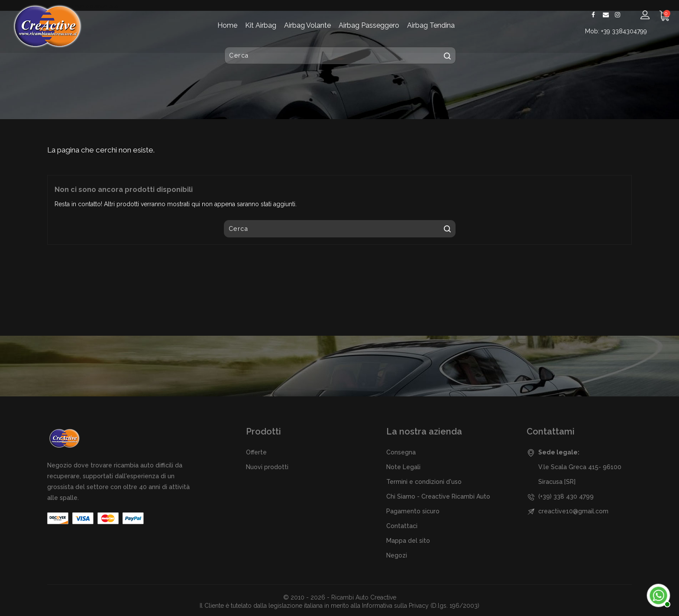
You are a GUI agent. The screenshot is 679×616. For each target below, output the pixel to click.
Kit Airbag (261, 25)
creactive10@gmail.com (573, 511)
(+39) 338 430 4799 (566, 496)
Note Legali (403, 467)
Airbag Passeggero (369, 25)
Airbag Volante (307, 25)
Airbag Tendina (431, 25)
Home (227, 25)
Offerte (256, 452)
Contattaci (402, 526)
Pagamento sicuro (413, 511)
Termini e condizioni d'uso (424, 482)
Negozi (397, 555)
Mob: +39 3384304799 (617, 31)
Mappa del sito (408, 541)
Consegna (401, 452)
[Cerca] (340, 56)
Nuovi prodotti (267, 467)
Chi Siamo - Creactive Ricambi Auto (438, 496)
